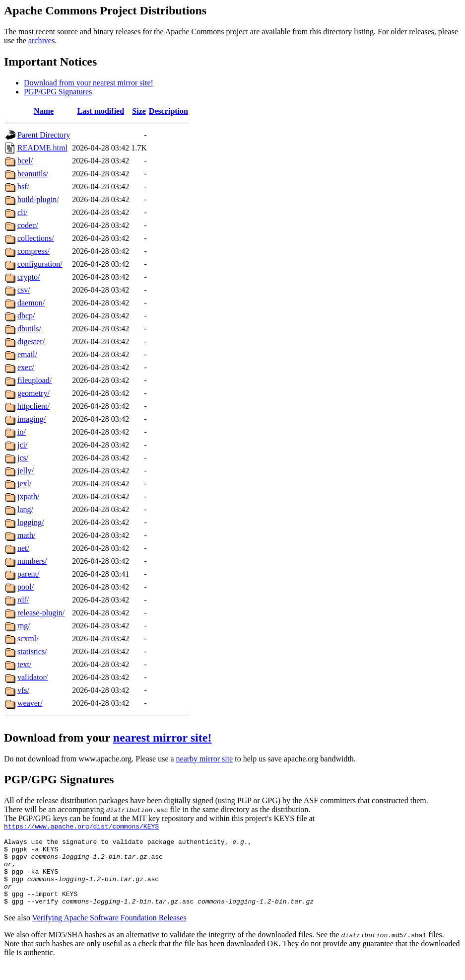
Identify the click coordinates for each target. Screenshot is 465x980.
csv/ (24, 290)
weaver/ (30, 703)
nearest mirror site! (163, 738)
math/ (26, 535)
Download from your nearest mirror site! (89, 83)
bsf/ (23, 187)
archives (41, 40)
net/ (23, 548)
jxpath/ (28, 496)
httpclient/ (33, 406)
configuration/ (40, 264)
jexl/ (24, 484)
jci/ (22, 445)
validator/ (33, 677)
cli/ (22, 212)
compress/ (33, 251)
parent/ (28, 574)
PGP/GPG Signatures (58, 92)
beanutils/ (33, 174)
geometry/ (33, 393)
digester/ (31, 341)
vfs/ (23, 690)
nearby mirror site (205, 759)
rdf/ (23, 600)
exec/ (26, 367)
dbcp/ (26, 316)
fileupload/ (34, 380)
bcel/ (25, 161)
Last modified (100, 111)
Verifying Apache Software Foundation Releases (109, 933)
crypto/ (29, 277)
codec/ (28, 225)
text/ (24, 664)
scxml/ (28, 639)
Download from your (59, 738)
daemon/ (31, 303)
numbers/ (32, 561)
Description (168, 111)
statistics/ (32, 651)
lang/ (25, 509)
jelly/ (26, 471)
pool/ (26, 587)
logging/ (31, 522)
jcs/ (23, 458)
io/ (22, 432)
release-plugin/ (41, 613)
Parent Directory (44, 135)
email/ (27, 354)
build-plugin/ (38, 199)
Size (139, 111)
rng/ (24, 626)
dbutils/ (29, 329)
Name (44, 111)
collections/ (36, 238)
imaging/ (32, 419)
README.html (42, 148)
